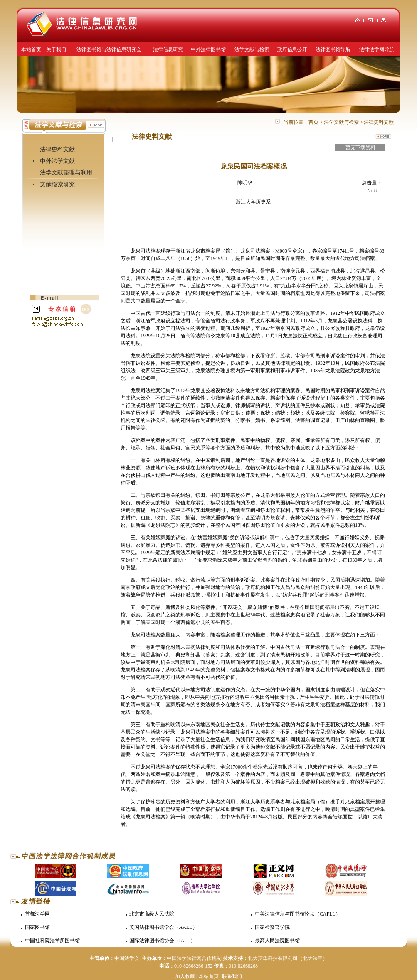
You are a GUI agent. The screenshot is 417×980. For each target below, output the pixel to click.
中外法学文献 (57, 161)
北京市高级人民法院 (152, 914)
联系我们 (232, 976)
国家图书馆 (37, 927)
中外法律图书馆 (208, 49)
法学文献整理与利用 (66, 173)
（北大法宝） (313, 958)
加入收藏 (185, 976)
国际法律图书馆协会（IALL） (162, 941)
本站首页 (31, 49)
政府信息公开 (292, 49)
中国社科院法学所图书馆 (52, 941)
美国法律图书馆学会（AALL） (163, 927)
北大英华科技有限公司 (273, 958)
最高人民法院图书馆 (277, 941)
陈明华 (245, 183)
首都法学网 (37, 914)
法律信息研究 (168, 49)
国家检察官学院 (272, 927)
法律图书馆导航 (333, 49)
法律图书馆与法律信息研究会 (109, 49)
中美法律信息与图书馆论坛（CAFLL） (298, 914)
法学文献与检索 (252, 49)
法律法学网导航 (377, 49)
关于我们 (56, 49)
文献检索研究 (57, 184)
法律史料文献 (57, 149)
